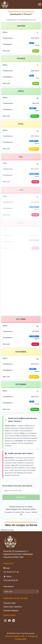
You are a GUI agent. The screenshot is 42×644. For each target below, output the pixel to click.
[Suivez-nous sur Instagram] (5, 621)
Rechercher (21, 497)
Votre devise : (9, 587)
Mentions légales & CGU (15, 636)
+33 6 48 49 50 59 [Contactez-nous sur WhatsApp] (10, 580)
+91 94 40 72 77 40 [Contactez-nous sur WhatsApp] (11, 572)
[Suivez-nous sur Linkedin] (14, 621)
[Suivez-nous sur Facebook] (9, 621)
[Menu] (38, 4)
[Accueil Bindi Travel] (5, 4)
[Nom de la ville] (21, 491)
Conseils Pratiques (11, 611)
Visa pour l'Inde (9, 603)
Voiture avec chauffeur (13, 607)
